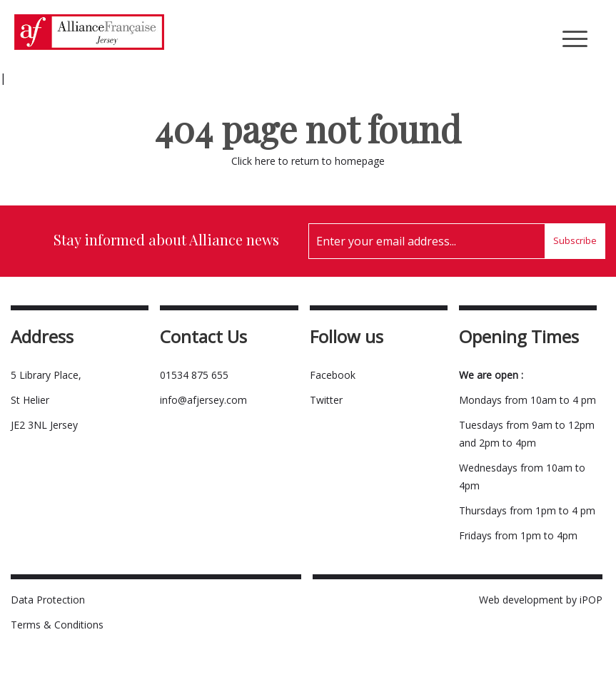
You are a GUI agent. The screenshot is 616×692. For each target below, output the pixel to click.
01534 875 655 (194, 375)
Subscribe (575, 240)
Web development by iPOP (541, 600)
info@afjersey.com (203, 400)
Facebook (333, 375)
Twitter (326, 400)
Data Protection (48, 600)
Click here (253, 161)
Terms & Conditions (57, 625)
